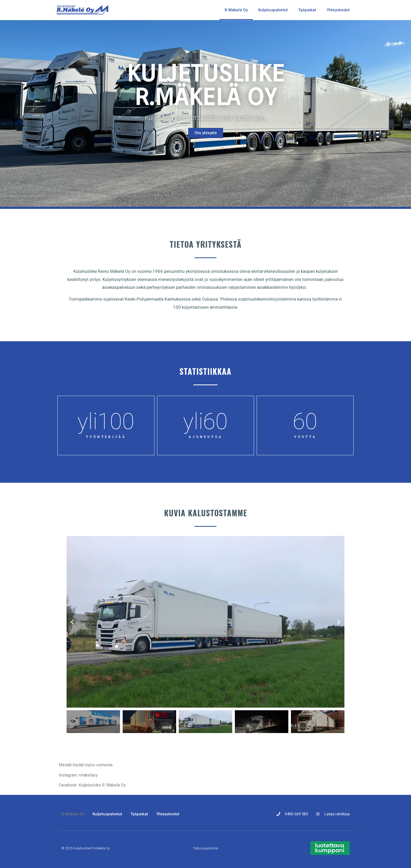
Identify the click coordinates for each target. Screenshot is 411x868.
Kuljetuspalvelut (273, 10)
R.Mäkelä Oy (236, 10)
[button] (72, 622)
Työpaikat (307, 10)
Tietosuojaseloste (206, 848)
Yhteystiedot (338, 10)
